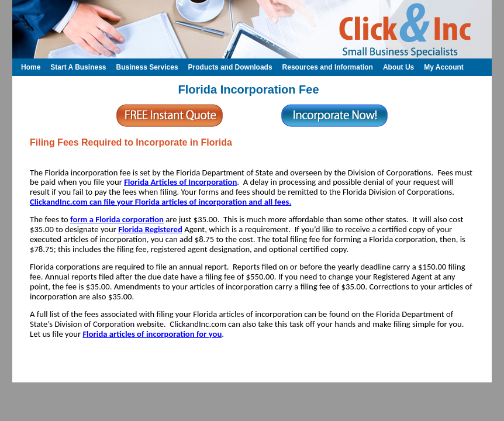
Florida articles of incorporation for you (152, 334)
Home (31, 67)
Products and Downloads (230, 67)
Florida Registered (150, 229)
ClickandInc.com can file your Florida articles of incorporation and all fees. (160, 202)
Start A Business (78, 67)
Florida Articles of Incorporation (180, 182)
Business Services (147, 67)
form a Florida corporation (117, 219)
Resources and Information (328, 67)
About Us (398, 67)
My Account (444, 67)
